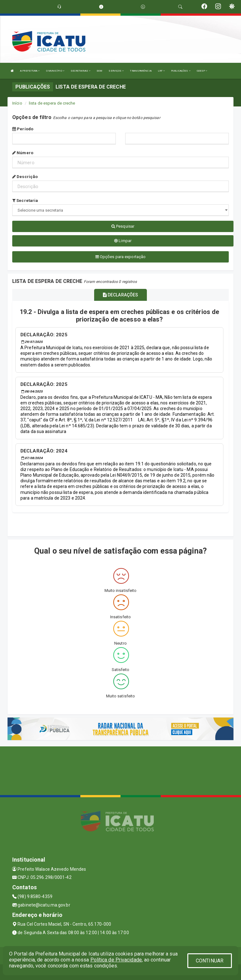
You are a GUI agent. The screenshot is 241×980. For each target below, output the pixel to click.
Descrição (25, 177)
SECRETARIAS (80, 71)
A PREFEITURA (30, 71)
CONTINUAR (210, 961)
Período (23, 129)
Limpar (123, 241)
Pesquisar (123, 226)
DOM (99, 71)
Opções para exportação (120, 257)
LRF (161, 71)
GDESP (202, 71)
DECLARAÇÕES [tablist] (120, 295)
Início (17, 103)
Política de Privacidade (116, 960)
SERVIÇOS (116, 71)
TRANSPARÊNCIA (141, 71)
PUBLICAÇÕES (181, 71)
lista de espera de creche (52, 103)
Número (23, 153)
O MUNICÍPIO (55, 71)
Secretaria (25, 200)
